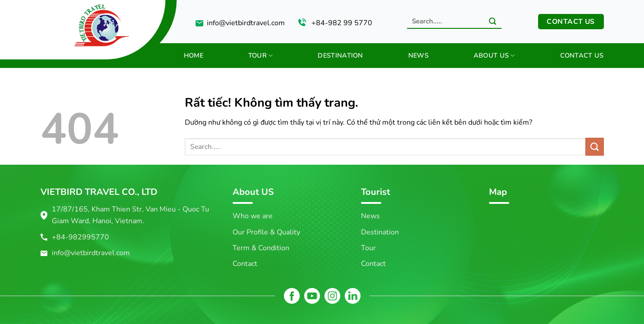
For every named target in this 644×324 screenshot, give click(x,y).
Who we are (253, 216)
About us (494, 55)
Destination (340, 55)
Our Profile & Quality (266, 232)
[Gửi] (493, 22)
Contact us (582, 55)
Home (194, 55)
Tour (261, 55)
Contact (245, 264)
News (418, 55)
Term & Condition (261, 248)
